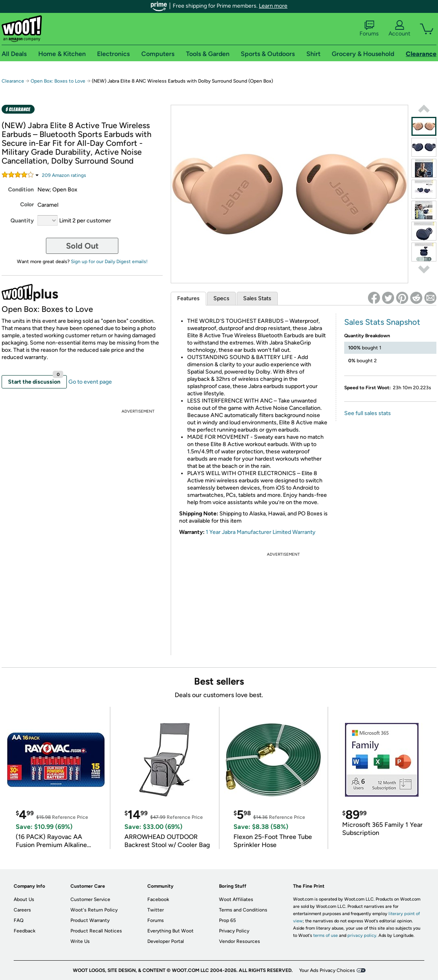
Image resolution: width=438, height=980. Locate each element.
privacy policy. (362, 935)
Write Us (80, 941)
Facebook (158, 899)
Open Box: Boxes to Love (58, 81)
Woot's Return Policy (94, 910)
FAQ (19, 920)
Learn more (273, 6)
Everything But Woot (170, 931)
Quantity (22, 221)
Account (399, 29)
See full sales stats (368, 413)
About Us (24, 899)
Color (27, 205)
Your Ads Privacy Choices (327, 970)
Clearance (13, 81)
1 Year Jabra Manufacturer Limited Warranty (261, 532)
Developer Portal (166, 941)
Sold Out (82, 246)
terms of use (325, 935)
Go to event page (90, 382)
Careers (22, 910)
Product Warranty (90, 920)
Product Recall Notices (96, 931)
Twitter (156, 910)
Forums (369, 29)
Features (188, 298)
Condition (21, 190)
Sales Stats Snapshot (382, 322)
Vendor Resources (240, 941)
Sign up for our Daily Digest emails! (109, 262)
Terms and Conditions (243, 910)
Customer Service (90, 899)
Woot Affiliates (236, 899)
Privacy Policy (234, 931)
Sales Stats (257, 298)
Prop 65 (227, 920)
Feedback (25, 931)
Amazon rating (64, 175)
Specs (221, 298)
